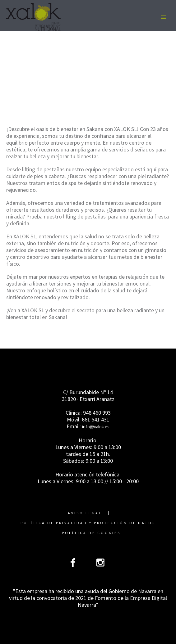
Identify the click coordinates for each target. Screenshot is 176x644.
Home (40, 88)
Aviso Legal (85, 513)
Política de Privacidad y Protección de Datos (88, 523)
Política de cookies (91, 533)
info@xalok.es (96, 427)
